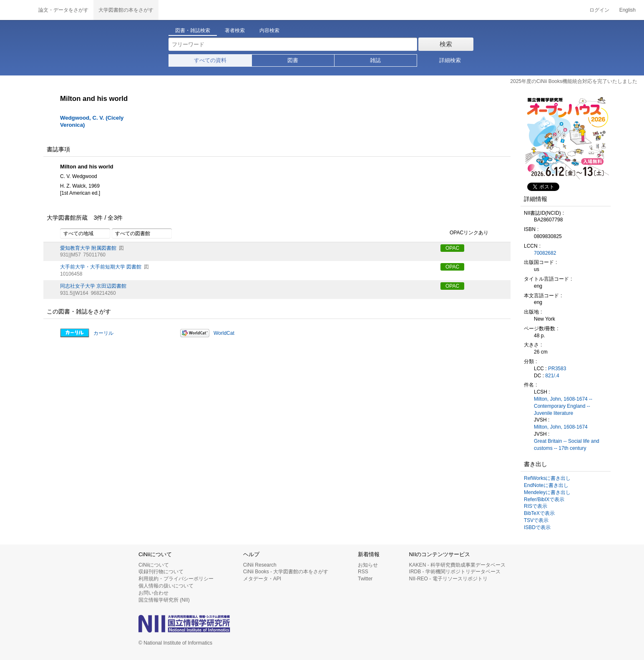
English (628, 10)
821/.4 (552, 376)
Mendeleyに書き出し (547, 492)
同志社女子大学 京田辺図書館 (93, 286)
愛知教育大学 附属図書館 (88, 248)
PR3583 (557, 369)
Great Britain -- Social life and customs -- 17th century (567, 445)
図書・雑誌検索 (193, 30)
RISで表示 (536, 506)
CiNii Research (260, 565)
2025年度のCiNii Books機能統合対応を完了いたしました (574, 81)
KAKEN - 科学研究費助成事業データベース (457, 565)
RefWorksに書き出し (547, 478)
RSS (363, 572)
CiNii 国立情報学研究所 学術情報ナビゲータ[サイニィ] (17, 10)
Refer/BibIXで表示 (544, 499)
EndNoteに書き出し (546, 485)
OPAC (452, 248)
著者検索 (235, 30)
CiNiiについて (154, 565)
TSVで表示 (536, 520)
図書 (293, 60)
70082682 (545, 253)
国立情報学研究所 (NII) (164, 600)
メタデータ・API (262, 579)
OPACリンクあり (464, 233)
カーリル (103, 333)
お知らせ (368, 565)
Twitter (365, 579)
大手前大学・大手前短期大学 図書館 (101, 267)
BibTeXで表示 (539, 513)
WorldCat (224, 333)
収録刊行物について (161, 572)
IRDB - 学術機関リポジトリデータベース (455, 572)
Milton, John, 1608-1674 (561, 427)
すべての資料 (210, 60)
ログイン (599, 10)
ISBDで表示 (537, 527)
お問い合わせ (153, 593)
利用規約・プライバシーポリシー (176, 579)
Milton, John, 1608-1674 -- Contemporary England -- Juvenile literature (563, 406)
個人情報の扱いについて (166, 586)
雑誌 (375, 60)
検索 (446, 44)
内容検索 (269, 30)
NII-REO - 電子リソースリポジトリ (448, 579)
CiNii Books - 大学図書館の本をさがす (286, 572)
